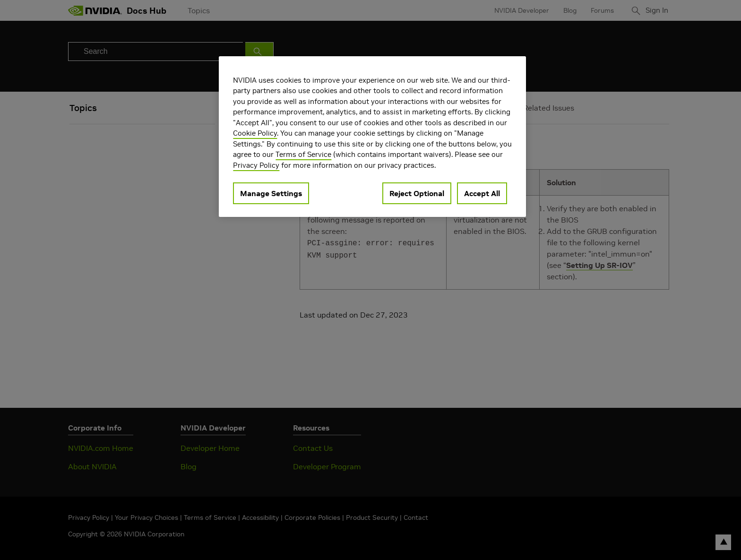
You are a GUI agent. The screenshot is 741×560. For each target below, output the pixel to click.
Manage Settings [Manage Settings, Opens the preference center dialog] (271, 193)
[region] (372, 137)
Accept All (482, 193)
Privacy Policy (256, 165)
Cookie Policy (255, 133)
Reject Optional (417, 193)
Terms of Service (303, 154)
